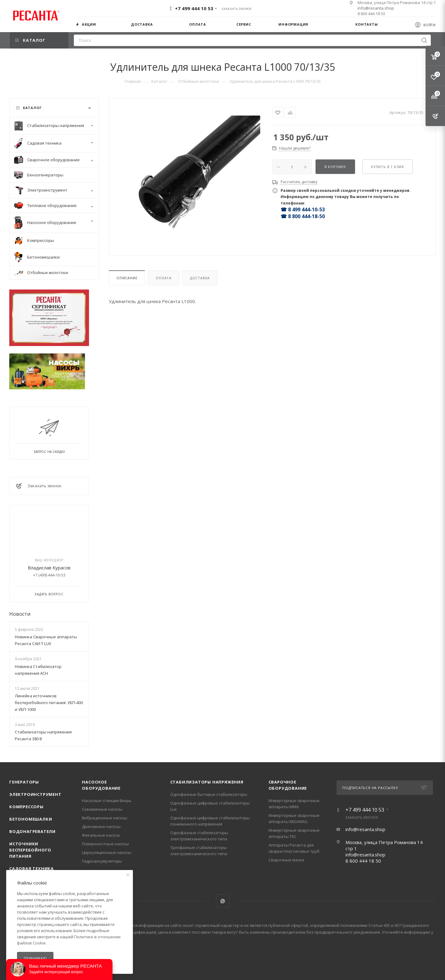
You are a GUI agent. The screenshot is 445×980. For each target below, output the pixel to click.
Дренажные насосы (101, 826)
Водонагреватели (32, 831)
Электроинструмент (35, 794)
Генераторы (24, 782)
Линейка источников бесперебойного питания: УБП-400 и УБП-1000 (49, 703)
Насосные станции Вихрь (107, 800)
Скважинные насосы (102, 809)
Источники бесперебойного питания (30, 850)
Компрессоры (26, 807)
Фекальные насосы (101, 835)
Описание (127, 278)
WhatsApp (223, 901)
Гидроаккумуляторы (102, 861)
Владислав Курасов (49, 568)
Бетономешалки (31, 819)
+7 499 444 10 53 (194, 8)
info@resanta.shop (376, 8)
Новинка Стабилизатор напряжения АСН (38, 670)
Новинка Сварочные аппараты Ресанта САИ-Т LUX (46, 640)
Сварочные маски (286, 860)
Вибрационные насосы (105, 818)
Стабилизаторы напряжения (207, 782)
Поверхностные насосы (105, 844)
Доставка (200, 278)
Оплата (164, 278)
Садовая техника (32, 868)
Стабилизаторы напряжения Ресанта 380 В (43, 735)
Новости (20, 614)
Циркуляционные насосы (107, 852)
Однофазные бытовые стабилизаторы (209, 794)
